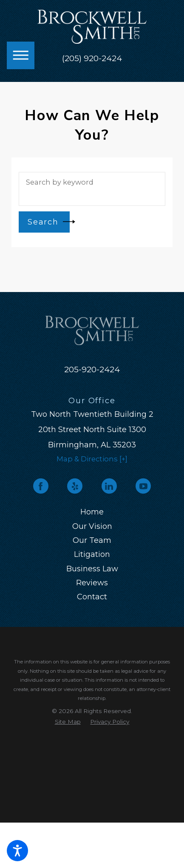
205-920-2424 (92, 369)
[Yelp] (75, 486)
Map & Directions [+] (92, 459)
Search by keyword (60, 182)
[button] (17, 851)
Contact (92, 597)
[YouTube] (143, 486)
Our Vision (92, 526)
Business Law (92, 569)
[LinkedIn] (109, 486)
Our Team (92, 540)
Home (92, 512)
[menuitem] (92, 512)
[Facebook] (41, 486)
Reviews (92, 583)
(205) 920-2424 (92, 59)
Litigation (92, 554)
